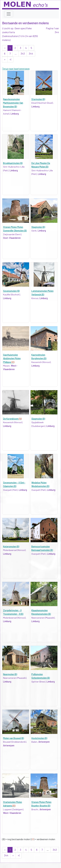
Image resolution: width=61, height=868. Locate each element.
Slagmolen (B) (38, 227)
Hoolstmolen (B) (39, 738)
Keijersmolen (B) (11, 547)
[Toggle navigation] (9, 14)
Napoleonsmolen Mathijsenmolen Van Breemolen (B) (13, 103)
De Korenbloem (12, 419)
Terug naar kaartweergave (16, 69)
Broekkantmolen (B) (13, 163)
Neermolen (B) (10, 674)
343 (23, 54)
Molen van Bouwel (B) (14, 738)
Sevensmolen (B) (11, 291)
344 (31, 54)
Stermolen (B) (38, 99)
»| (10, 59)
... (16, 54)
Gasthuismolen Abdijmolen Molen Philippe (12, 358)
